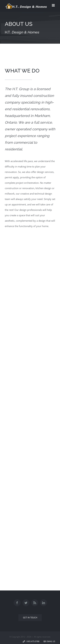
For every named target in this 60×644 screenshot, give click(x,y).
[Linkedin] (44, 603)
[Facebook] (17, 603)
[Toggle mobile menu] (54, 5)
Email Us (49, 641)
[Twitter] (26, 603)
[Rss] (35, 603)
